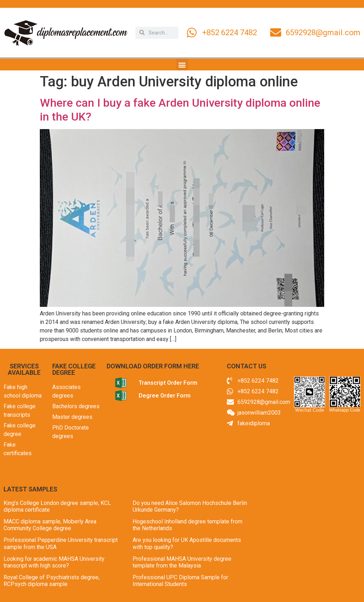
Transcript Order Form (168, 383)
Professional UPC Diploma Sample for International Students (180, 581)
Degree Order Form (165, 396)
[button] (182, 65)
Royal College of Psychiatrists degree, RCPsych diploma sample (52, 581)
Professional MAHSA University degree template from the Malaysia (182, 562)
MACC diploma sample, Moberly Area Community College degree (50, 525)
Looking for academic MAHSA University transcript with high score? (54, 562)
